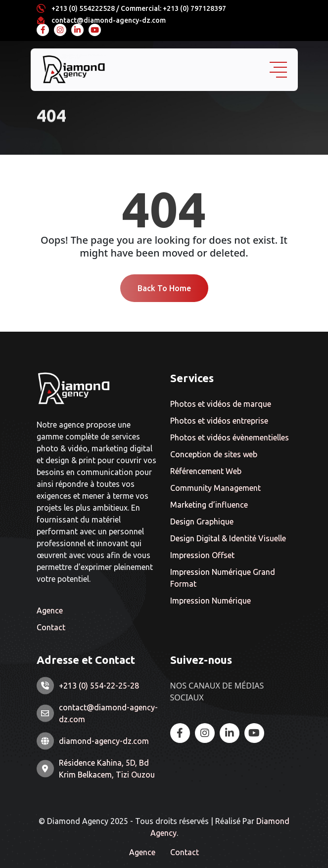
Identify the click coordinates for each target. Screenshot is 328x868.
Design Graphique (202, 521)
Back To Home (164, 288)
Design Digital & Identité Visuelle (228, 538)
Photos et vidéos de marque (221, 404)
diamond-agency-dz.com (104, 741)
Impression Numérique (211, 601)
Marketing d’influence (209, 505)
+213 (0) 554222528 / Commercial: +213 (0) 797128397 (139, 8)
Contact (51, 627)
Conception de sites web (214, 454)
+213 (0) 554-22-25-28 (99, 686)
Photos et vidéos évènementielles (230, 437)
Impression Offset (202, 555)
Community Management (215, 488)
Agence (50, 610)
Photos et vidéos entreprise (219, 421)
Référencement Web (206, 471)
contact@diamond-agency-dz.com (109, 20)
